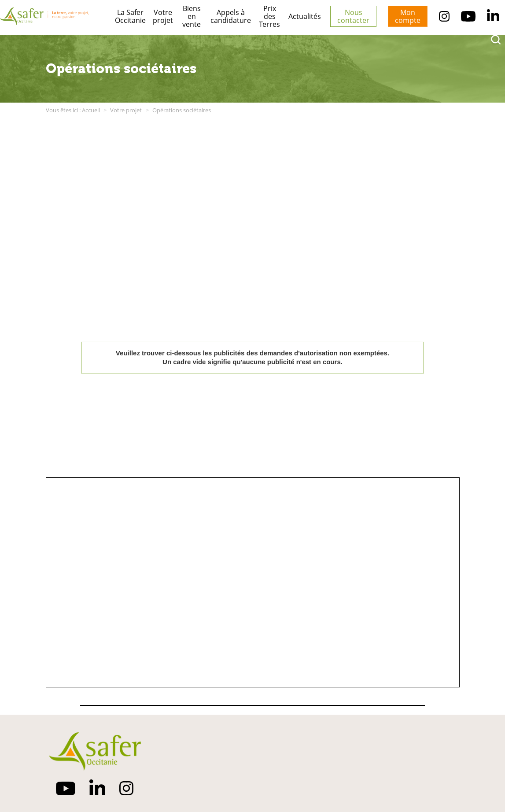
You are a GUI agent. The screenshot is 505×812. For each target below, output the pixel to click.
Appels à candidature (231, 16)
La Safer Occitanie (130, 16)
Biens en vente (192, 16)
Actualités (305, 16)
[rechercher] (496, 40)
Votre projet (163, 16)
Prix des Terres (269, 16)
